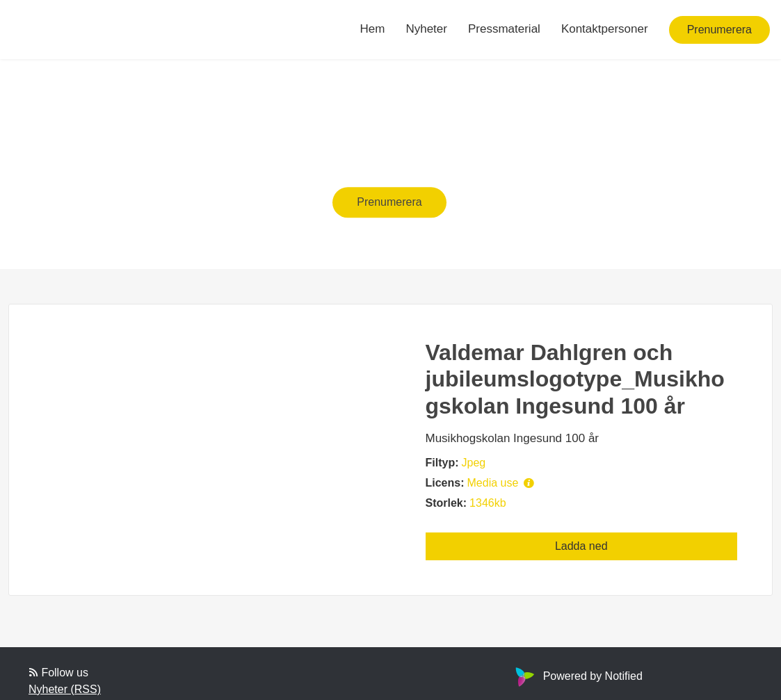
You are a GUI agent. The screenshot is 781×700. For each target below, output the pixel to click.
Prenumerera (719, 30)
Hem (373, 29)
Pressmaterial (504, 29)
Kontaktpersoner (605, 29)
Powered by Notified (577, 676)
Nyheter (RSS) (65, 689)
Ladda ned (581, 546)
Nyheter (426, 29)
